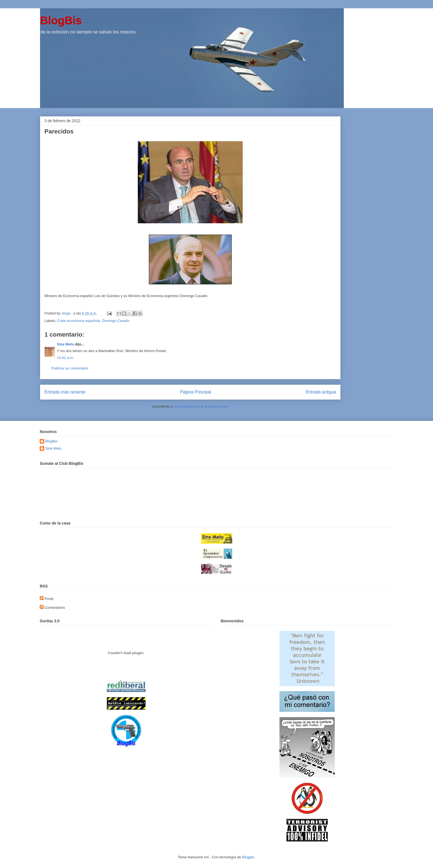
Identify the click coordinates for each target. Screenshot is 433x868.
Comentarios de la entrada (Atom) (202, 406)
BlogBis (61, 20)
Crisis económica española (79, 321)
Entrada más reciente (65, 392)
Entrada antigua (321, 392)
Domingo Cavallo (116, 321)
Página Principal (196, 392)
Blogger (248, 857)
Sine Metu (65, 344)
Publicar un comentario (70, 368)
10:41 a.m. (65, 358)
